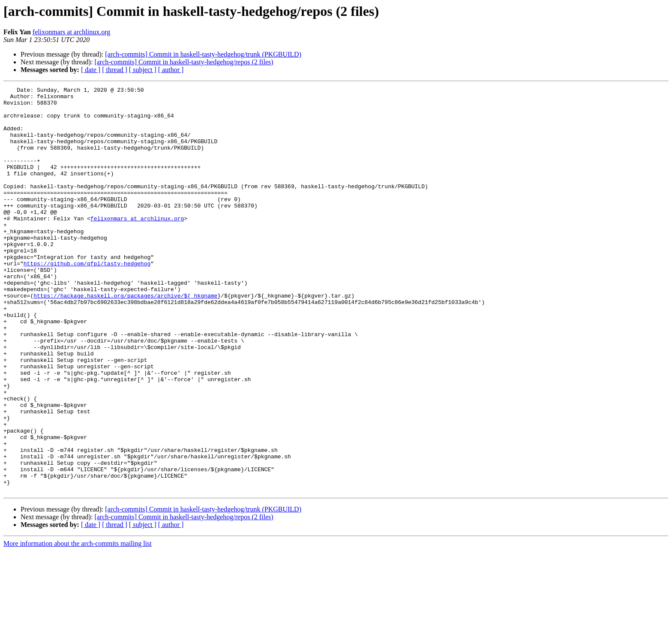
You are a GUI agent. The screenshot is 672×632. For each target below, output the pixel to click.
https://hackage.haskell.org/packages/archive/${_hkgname (125, 338)
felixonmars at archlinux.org (71, 32)
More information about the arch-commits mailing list (78, 624)
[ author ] (171, 70)
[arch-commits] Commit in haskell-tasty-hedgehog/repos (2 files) (184, 62)
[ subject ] (143, 70)
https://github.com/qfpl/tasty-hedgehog (87, 299)
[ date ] (91, 70)
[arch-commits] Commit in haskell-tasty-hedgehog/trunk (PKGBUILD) (203, 54)
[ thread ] (115, 70)
